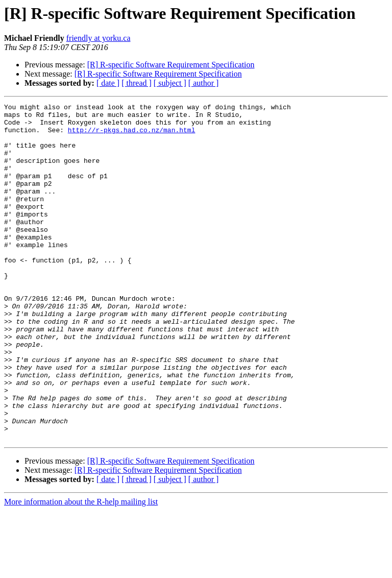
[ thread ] (137, 83)
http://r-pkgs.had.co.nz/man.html (132, 136)
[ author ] (204, 83)
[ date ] (108, 83)
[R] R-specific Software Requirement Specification (171, 65)
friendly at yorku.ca (99, 38)
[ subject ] (170, 83)
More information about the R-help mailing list (81, 569)
